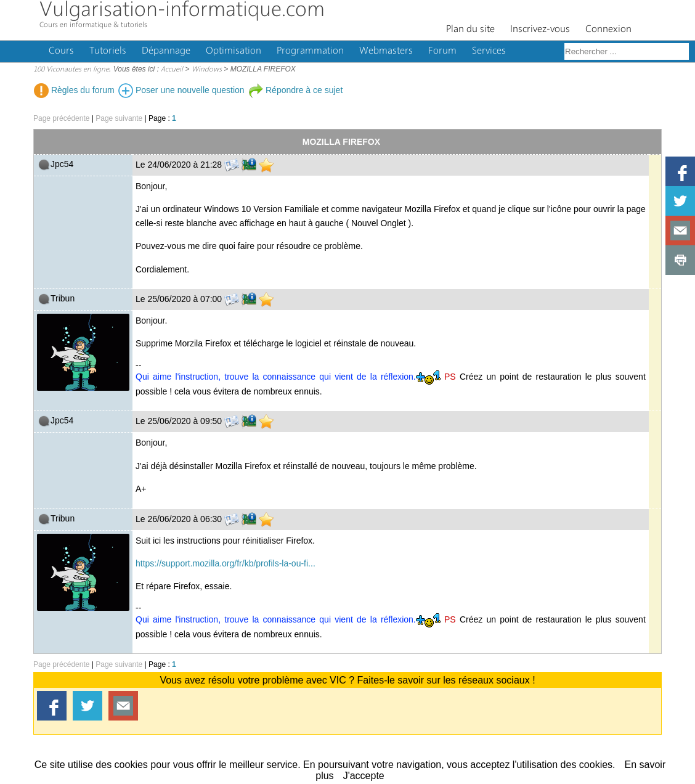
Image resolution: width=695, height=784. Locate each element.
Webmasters (386, 51)
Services (489, 51)
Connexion (608, 30)
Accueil (172, 70)
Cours (61, 51)
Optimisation (234, 51)
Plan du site (470, 30)
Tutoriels (108, 51)
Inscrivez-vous (540, 30)
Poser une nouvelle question (181, 90)
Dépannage (166, 51)
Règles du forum (74, 90)
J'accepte (364, 776)
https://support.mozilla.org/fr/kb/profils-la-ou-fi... (226, 563)
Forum (442, 51)
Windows (207, 70)
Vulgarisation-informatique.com (182, 11)
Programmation (310, 51)
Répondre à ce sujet (295, 90)
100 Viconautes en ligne (71, 70)
